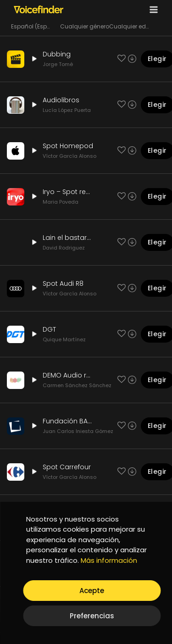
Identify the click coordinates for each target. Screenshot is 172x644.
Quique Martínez (64, 339)
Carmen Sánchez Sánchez (77, 385)
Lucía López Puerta (67, 110)
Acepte (92, 591)
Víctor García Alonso (69, 156)
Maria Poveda (61, 202)
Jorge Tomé (58, 64)
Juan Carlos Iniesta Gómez (78, 431)
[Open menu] (152, 9)
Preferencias (92, 616)
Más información (109, 560)
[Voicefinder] (39, 9)
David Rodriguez (64, 248)
